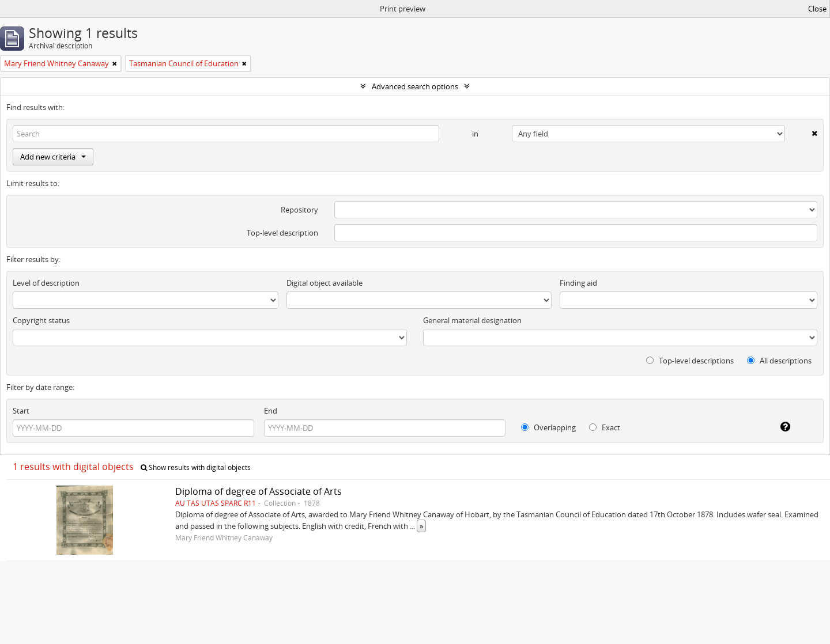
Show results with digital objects (196, 467)
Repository (299, 210)
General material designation (472, 320)
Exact (605, 427)
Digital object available (325, 283)
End (271, 411)
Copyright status (41, 320)
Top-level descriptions (690, 361)
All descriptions (779, 361)
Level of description (46, 283)
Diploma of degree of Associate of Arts (259, 491)
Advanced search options (415, 86)
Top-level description (282, 233)
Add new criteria (53, 157)
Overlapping (548, 427)
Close (817, 9)
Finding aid (578, 283)
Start (21, 411)
